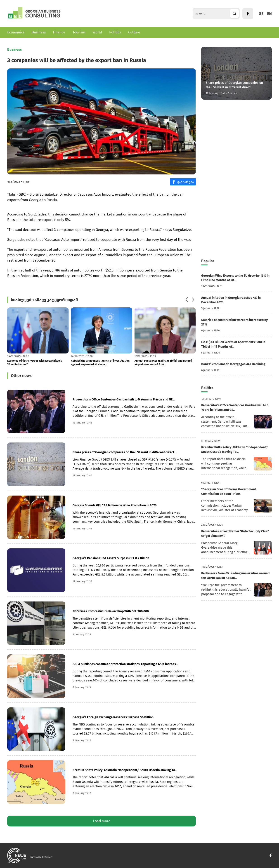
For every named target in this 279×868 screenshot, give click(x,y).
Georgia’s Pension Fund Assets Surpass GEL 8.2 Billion (111, 558)
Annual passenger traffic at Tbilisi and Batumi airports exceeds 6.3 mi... (163, 363)
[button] (187, 300)
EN (269, 14)
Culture (134, 32)
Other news (21, 376)
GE (261, 14)
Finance (59, 32)
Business (39, 32)
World (97, 32)
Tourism (79, 32)
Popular (208, 261)
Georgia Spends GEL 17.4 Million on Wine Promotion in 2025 (115, 505)
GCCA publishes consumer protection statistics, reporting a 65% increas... (125, 664)
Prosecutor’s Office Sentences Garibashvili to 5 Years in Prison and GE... (124, 399)
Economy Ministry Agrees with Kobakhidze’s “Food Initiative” (35, 363)
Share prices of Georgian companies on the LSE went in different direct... (124, 452)
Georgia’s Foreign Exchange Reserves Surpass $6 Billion (113, 717)
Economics (16, 32)
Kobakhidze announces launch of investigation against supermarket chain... (100, 363)
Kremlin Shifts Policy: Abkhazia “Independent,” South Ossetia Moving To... (125, 770)
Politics (115, 32)
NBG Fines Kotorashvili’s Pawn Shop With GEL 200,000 (111, 611)
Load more (102, 821)
